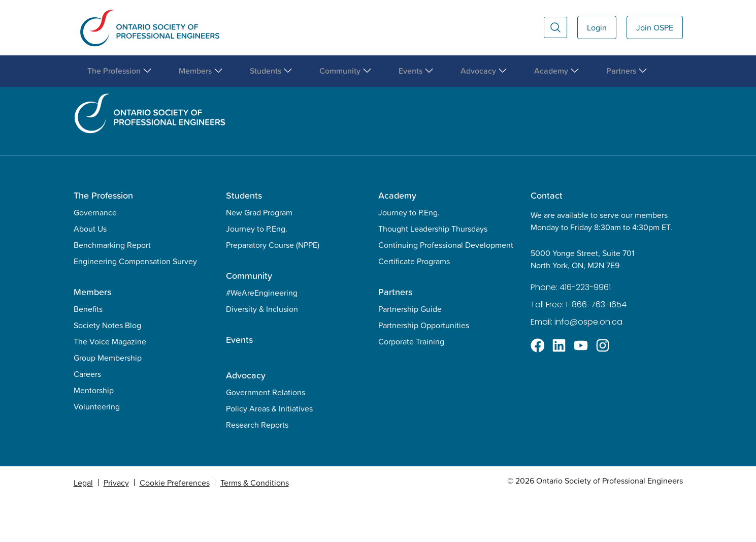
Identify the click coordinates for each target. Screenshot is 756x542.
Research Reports (257, 468)
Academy (397, 238)
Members (92, 335)
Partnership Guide (410, 352)
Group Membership (108, 401)
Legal (83, 526)
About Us (90, 272)
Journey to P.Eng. (257, 272)
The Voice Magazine (110, 385)
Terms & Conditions (255, 526)
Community (249, 319)
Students (244, 238)
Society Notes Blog (107, 368)
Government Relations (266, 435)
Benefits (88, 352)
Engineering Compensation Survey (135, 304)
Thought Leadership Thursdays (433, 272)
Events (239, 383)
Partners (395, 335)
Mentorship (94, 433)
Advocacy (246, 418)
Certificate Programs (414, 304)
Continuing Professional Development (446, 288)
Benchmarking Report (112, 288)
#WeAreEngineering (262, 336)
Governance (95, 256)
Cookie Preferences (175, 526)
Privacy (116, 526)
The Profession (103, 238)
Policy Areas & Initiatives (269, 452)
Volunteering (97, 450)
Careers (87, 417)
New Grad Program (259, 256)
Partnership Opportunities (424, 368)
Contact (547, 238)
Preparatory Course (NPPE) (273, 288)
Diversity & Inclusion (262, 352)
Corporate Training (411, 385)
